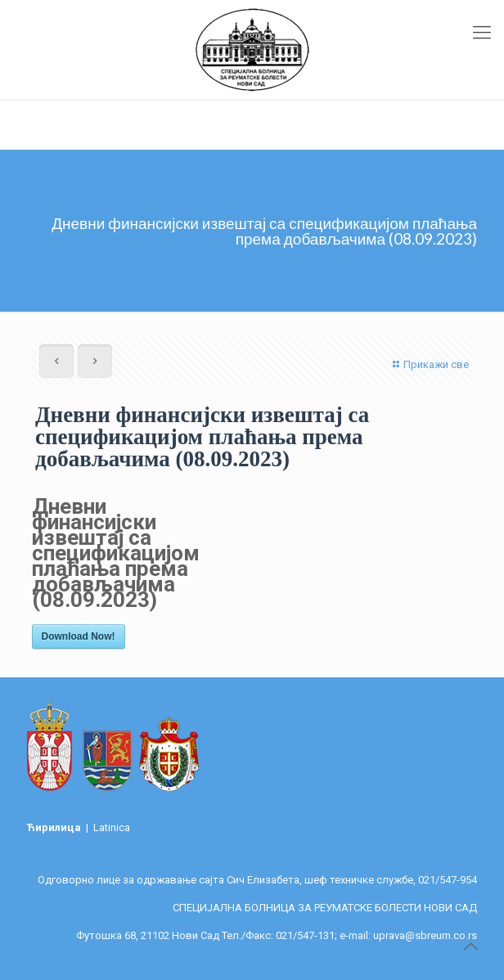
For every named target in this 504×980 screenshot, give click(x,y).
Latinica (112, 827)
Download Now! (79, 636)
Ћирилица (55, 827)
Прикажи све (429, 364)
